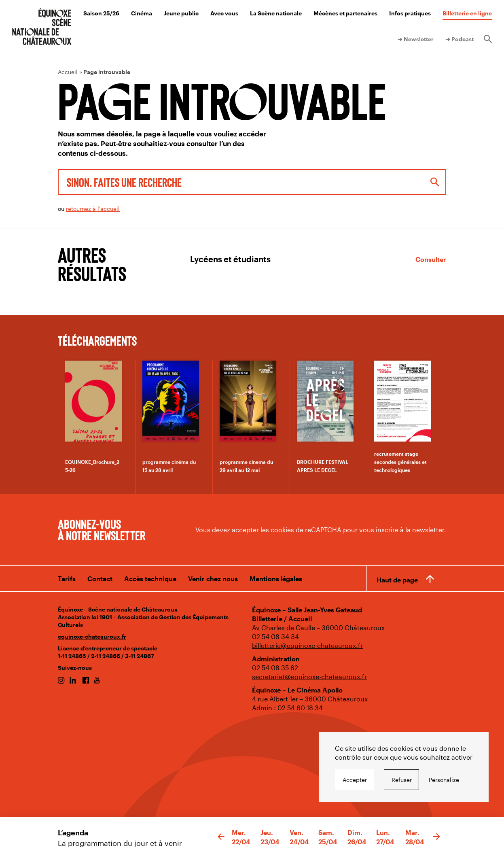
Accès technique (150, 579)
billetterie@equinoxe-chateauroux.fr (307, 645)
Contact (100, 579)
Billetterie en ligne (467, 13)
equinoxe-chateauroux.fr (92, 636)
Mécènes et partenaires (345, 13)
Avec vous (224, 13)
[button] (221, 837)
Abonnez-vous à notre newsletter (102, 529)
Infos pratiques (410, 13)
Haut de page (397, 580)
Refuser (402, 780)
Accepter (355, 780)
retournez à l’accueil (93, 209)
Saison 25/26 (101, 13)
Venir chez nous (213, 579)
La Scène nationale (276, 13)
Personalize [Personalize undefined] (444, 780)
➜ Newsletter (416, 39)
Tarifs (67, 579)
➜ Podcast (460, 39)
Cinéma (142, 13)
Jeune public (181, 13)
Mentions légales (276, 579)
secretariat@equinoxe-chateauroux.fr (309, 677)
